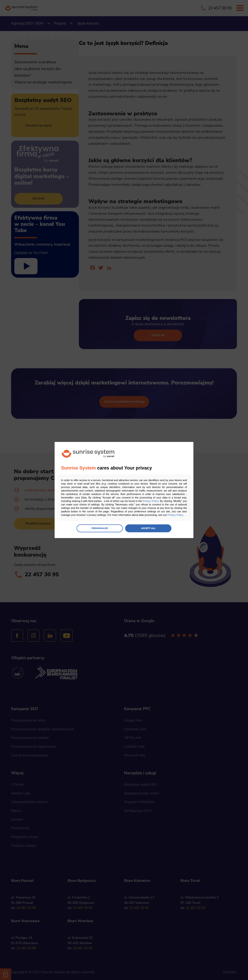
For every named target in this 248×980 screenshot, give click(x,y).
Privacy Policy (151, 501)
